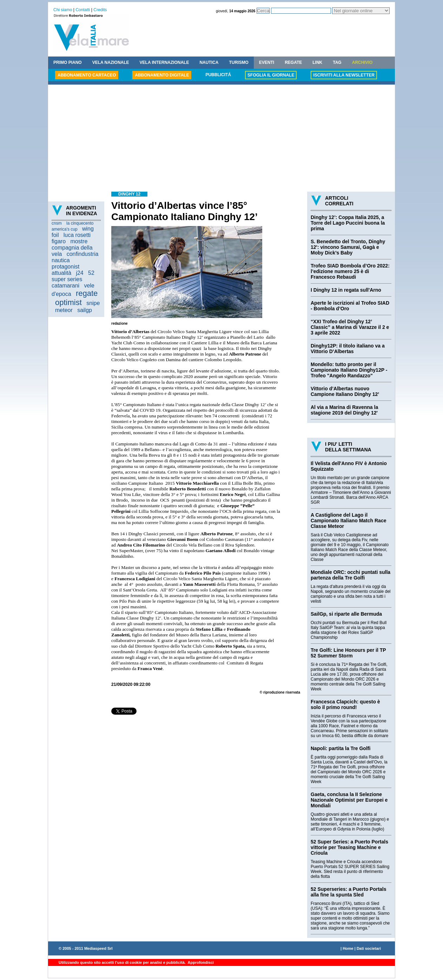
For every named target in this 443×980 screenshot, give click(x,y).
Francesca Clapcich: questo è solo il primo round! (345, 704)
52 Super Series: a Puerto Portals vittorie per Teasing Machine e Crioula (349, 847)
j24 (80, 273)
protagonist (65, 267)
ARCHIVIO (362, 62)
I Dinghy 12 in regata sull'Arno (346, 290)
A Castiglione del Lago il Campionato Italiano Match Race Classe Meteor (348, 521)
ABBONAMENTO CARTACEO (87, 75)
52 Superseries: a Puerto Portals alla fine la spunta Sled (349, 892)
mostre (79, 241)
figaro (59, 241)
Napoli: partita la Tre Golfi (340, 748)
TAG (337, 62)
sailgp (85, 310)
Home (348, 948)
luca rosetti (77, 235)
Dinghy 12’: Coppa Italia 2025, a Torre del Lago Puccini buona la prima (348, 223)
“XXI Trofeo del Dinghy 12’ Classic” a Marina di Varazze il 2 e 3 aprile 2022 (350, 327)
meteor (64, 310)
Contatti (83, 10)
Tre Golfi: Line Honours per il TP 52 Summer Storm (348, 653)
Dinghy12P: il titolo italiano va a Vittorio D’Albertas (348, 349)
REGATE (293, 62)
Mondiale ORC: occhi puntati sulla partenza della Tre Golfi (351, 575)
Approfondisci (200, 962)
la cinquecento (80, 223)
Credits (100, 10)
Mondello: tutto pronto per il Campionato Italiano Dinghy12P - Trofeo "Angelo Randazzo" (349, 370)
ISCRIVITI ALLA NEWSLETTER (344, 75)
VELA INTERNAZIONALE (164, 62)
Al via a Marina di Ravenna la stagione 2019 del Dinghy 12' (344, 410)
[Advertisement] (221, 139)
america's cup (65, 229)
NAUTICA (209, 62)
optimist (68, 302)
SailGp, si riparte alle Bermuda (346, 614)
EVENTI (267, 62)
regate (87, 293)
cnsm (57, 223)
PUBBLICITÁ (218, 75)
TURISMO (239, 62)
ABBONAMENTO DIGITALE (162, 75)
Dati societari (369, 948)
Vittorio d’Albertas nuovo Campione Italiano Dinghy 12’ (345, 391)
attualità (61, 273)
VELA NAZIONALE (111, 62)
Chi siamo (63, 10)
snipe (93, 303)
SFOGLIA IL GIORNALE (271, 75)
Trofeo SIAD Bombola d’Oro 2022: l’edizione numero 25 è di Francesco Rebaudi (350, 271)
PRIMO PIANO (68, 62)
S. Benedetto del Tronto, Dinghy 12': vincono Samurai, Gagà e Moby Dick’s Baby (348, 247)
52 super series (73, 276)
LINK (317, 62)
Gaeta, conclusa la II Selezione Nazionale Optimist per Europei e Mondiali (349, 800)
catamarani (65, 286)
